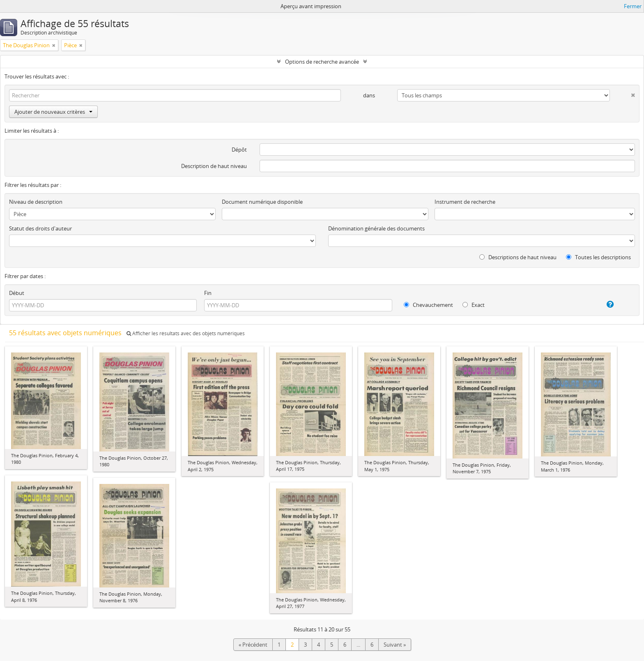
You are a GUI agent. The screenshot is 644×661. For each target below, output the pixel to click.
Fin (208, 293)
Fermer (633, 6)
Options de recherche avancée (322, 62)
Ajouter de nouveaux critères (53, 112)
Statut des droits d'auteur (40, 228)
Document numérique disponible (262, 202)
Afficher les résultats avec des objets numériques (186, 333)
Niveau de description (36, 202)
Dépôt (239, 150)
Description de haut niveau (214, 166)
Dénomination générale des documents (376, 228)
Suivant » (395, 645)
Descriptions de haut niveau (518, 257)
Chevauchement (428, 305)
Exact (474, 305)
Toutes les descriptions (598, 257)
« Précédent (253, 645)
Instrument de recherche (465, 202)
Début (17, 293)
